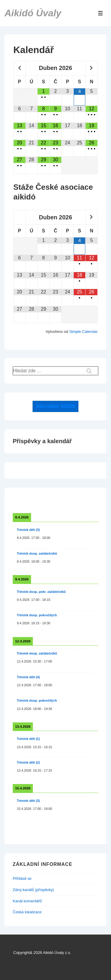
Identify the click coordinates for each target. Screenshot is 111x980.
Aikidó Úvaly (33, 13)
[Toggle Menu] (100, 13)
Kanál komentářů (27, 901)
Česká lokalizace (27, 912)
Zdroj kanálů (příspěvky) (33, 890)
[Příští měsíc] (91, 68)
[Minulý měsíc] (20, 68)
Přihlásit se (22, 878)
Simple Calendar (83, 332)
